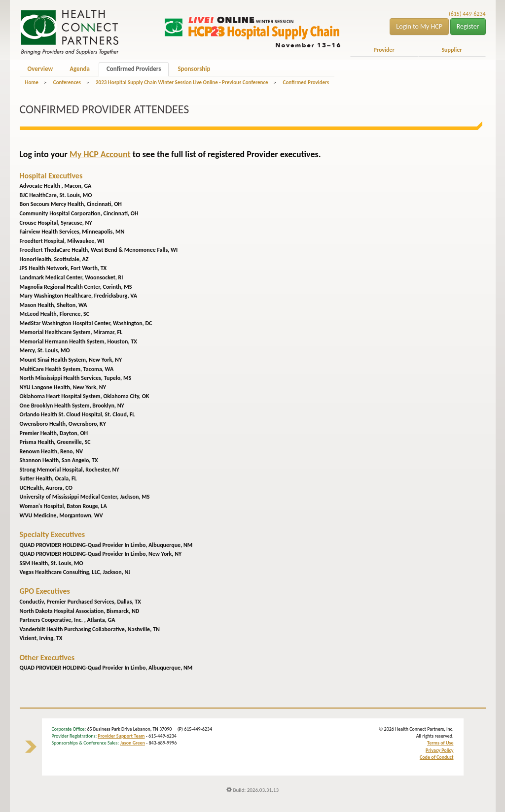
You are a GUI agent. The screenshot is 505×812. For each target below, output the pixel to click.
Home (32, 83)
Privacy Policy (439, 750)
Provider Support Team (121, 736)
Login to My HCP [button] (419, 26)
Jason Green (132, 743)
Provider (384, 50)
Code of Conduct (437, 757)
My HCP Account (100, 154)
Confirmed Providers (134, 69)
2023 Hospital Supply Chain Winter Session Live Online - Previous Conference (182, 83)
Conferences (67, 83)
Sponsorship (194, 69)
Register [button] (468, 26)
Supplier (451, 50)
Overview (40, 69)
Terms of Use (440, 743)
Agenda (80, 69)
